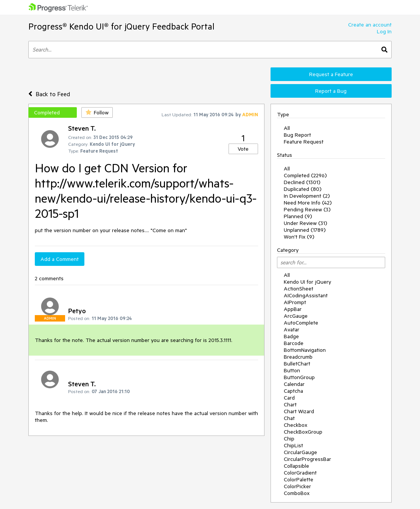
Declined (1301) (302, 182)
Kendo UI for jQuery (307, 282)
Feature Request (304, 142)
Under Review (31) (306, 223)
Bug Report (297, 135)
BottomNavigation (305, 350)
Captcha (293, 391)
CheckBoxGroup (303, 432)
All (287, 128)
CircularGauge (300, 452)
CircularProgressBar (307, 459)
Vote (243, 149)
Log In (384, 31)
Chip (289, 439)
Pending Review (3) (307, 209)
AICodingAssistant (306, 295)
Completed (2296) (305, 175)
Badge (291, 336)
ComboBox (297, 493)
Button (292, 370)
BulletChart (297, 364)
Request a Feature (331, 74)
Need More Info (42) (308, 203)
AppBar (293, 309)
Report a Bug (331, 91)
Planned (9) (298, 216)
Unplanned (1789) (305, 230)
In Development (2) (307, 196)
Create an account (370, 25)
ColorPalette (299, 479)
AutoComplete (301, 323)
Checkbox (296, 425)
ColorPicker (297, 486)
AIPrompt (295, 302)
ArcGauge (296, 316)
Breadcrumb (298, 357)
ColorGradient (300, 473)
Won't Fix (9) (299, 237)
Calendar (294, 384)
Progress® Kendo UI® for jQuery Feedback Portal (121, 26)
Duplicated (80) (303, 189)
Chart (290, 404)
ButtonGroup (299, 377)
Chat (289, 418)
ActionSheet (299, 289)
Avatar (292, 329)
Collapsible (296, 466)
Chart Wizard (299, 411)
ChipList (293, 445)
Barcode (294, 343)
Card (289, 398)
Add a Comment (60, 259)
